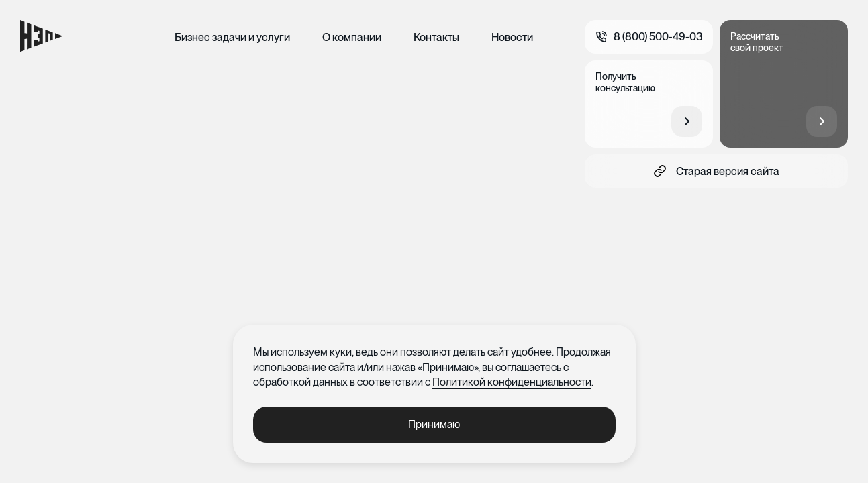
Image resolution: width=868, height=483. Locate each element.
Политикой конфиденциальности (512, 382)
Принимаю (434, 424)
